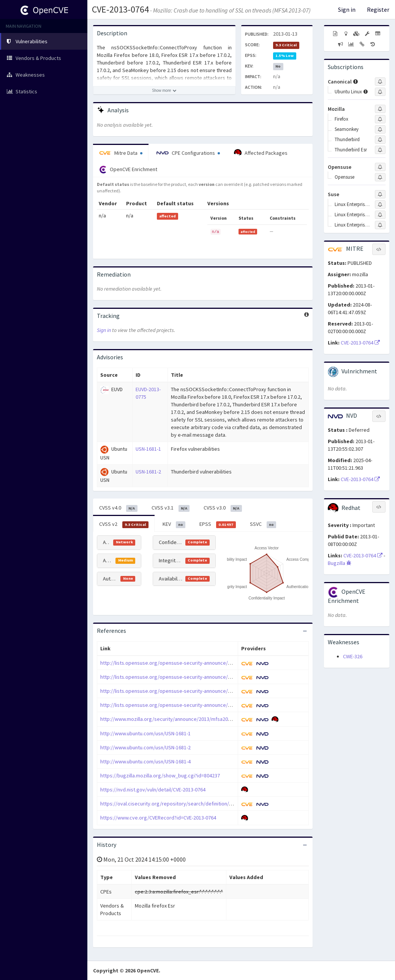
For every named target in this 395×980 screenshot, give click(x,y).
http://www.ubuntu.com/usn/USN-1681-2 (145, 747)
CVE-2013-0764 (120, 9)
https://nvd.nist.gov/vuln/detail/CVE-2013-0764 (153, 790)
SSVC (263, 524)
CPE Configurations (188, 153)
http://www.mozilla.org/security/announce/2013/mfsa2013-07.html (176, 719)
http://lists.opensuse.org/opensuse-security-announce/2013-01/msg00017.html (191, 705)
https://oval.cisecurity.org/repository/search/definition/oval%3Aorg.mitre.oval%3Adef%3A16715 (212, 804)
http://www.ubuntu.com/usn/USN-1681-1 (145, 733)
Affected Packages (261, 153)
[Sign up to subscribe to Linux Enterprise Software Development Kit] (380, 225)
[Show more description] (164, 90)
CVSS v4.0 (118, 508)
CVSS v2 (124, 524)
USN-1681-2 (148, 472)
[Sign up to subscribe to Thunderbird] (380, 140)
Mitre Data (121, 153)
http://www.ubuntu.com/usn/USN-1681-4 (145, 761)
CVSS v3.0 (223, 508)
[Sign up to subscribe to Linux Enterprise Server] (380, 215)
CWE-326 (353, 656)
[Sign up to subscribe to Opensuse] (380, 167)
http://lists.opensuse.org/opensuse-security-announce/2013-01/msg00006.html (191, 663)
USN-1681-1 (148, 449)
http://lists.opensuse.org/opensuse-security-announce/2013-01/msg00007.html (191, 677)
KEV (174, 524)
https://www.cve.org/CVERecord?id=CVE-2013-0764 (158, 818)
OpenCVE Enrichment (128, 170)
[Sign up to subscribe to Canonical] (380, 82)
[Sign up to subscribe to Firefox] (380, 119)
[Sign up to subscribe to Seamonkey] (380, 129)
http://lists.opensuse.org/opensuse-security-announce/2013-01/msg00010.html (191, 691)
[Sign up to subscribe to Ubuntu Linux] (380, 92)
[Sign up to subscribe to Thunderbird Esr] (380, 150)
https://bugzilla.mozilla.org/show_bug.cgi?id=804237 (160, 776)
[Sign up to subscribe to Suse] (380, 194)
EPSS (218, 524)
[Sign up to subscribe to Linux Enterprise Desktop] (380, 204)
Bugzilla (340, 563)
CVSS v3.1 (171, 508)
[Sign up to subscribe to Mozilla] (380, 109)
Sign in (347, 9)
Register (378, 9)
